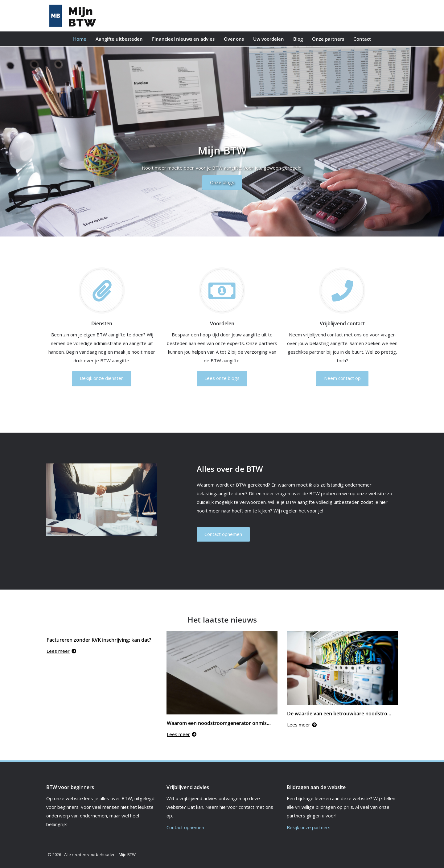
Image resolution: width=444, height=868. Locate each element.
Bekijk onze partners (309, 827)
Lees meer (61, 651)
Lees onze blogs (222, 378)
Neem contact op (342, 378)
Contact (362, 39)
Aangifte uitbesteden (119, 39)
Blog (298, 39)
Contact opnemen (185, 827)
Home (80, 39)
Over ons (234, 39)
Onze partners (328, 39)
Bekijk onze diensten (102, 378)
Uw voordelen (269, 39)
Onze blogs (222, 182)
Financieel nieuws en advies (183, 39)
